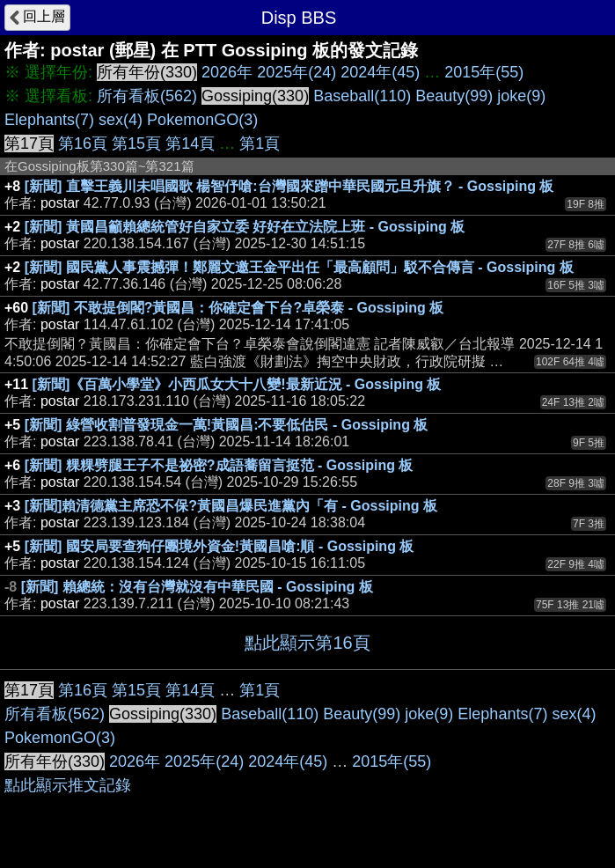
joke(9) (521, 96)
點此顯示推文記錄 (68, 785)
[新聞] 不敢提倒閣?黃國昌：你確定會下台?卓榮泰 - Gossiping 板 (238, 308)
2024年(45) (380, 72)
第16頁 (83, 143)
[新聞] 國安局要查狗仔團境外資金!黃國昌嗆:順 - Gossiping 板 (220, 546)
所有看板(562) (147, 96)
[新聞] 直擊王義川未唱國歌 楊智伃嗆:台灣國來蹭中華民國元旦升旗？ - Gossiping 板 (289, 186)
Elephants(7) (49, 120)
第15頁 (136, 143)
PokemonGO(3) (202, 120)
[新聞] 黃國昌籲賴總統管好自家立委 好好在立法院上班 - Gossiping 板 (245, 227)
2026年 (227, 72)
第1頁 (260, 143)
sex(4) (121, 120)
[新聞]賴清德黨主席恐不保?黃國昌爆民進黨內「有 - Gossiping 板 (231, 506)
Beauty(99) (454, 96)
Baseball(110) (362, 96)
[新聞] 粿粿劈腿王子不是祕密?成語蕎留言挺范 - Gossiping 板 (219, 465)
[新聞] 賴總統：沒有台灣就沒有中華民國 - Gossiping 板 (197, 587)
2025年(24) (297, 72)
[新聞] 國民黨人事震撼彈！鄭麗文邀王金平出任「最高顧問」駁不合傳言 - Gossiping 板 (299, 267)
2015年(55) (484, 72)
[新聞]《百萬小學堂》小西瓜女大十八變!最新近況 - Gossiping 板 (237, 384)
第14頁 (190, 143)
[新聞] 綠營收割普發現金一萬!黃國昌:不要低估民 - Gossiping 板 (227, 425)
